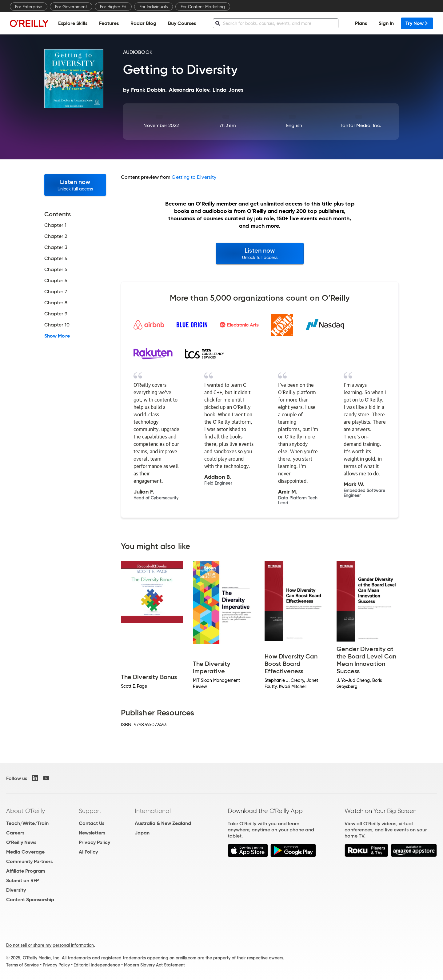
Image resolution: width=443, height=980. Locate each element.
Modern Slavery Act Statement (154, 965)
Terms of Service (22, 965)
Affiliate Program (26, 871)
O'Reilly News (21, 842)
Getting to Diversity (194, 177)
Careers (15, 833)
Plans (361, 23)
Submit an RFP (22, 880)
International (153, 811)
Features (109, 23)
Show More (57, 336)
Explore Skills (73, 23)
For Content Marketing (203, 7)
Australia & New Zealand (163, 823)
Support (90, 811)
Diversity (16, 890)
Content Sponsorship (30, 900)
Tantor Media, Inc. (360, 125)
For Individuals (154, 7)
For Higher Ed (113, 7)
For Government (71, 7)
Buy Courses (182, 23)
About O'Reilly (26, 811)
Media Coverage (25, 852)
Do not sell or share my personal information (50, 945)
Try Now (417, 23)
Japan (142, 833)
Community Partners (29, 861)
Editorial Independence (97, 965)
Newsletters (92, 833)
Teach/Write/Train (27, 823)
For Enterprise (29, 7)
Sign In (386, 23)
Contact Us (92, 823)
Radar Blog (143, 23)
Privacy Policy (94, 842)
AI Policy (88, 852)
